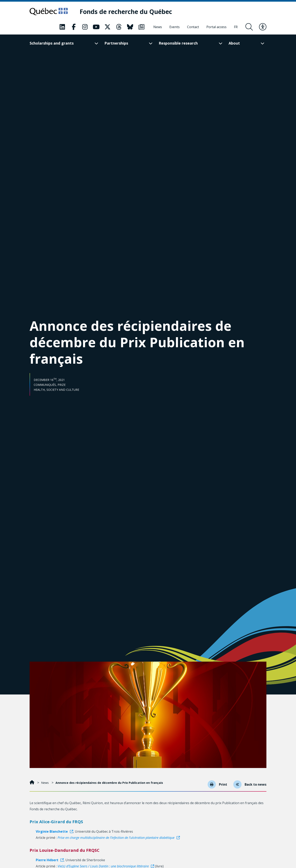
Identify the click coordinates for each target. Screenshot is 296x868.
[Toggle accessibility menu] (263, 27)
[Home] (32, 783)
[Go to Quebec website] (49, 11)
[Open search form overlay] (249, 27)
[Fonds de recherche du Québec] (126, 12)
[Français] (236, 27)
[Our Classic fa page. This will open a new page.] (62, 27)
